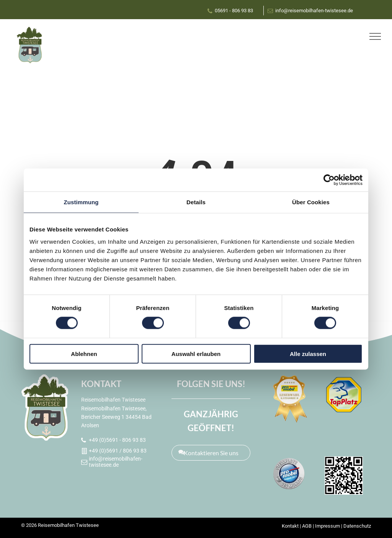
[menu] (375, 36)
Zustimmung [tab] (81, 202)
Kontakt (290, 526)
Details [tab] (196, 202)
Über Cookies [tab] (311, 202)
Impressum (327, 526)
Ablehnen (84, 353)
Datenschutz (357, 526)
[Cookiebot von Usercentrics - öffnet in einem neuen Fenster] (329, 180)
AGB (307, 526)
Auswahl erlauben (196, 353)
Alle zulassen (308, 353)
